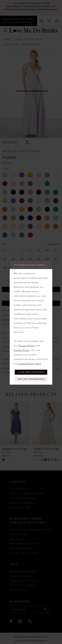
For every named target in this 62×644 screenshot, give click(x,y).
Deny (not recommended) (31, 379)
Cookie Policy (22, 350)
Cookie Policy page (29, 363)
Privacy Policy (27, 345)
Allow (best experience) (31, 372)
